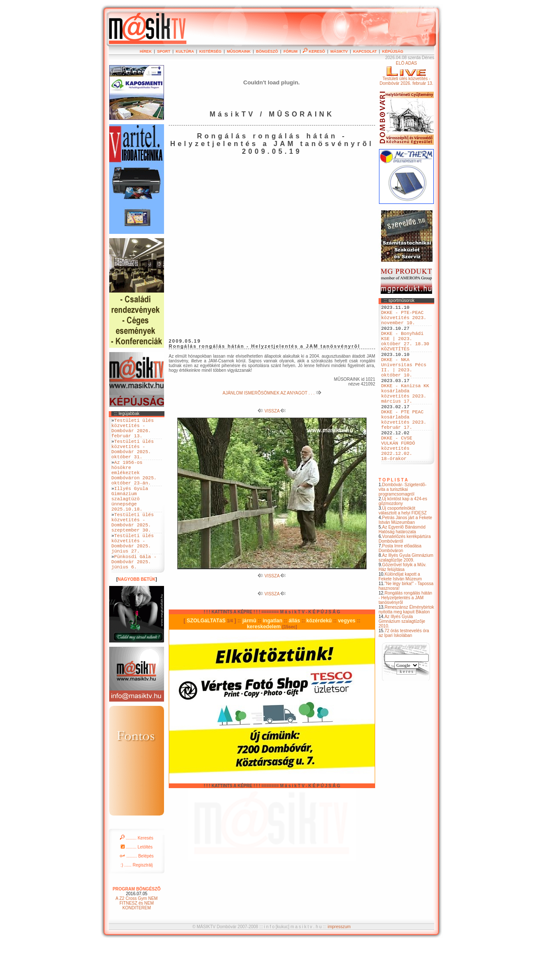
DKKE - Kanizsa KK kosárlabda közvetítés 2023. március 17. (405, 415)
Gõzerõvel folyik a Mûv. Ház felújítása (403, 606)
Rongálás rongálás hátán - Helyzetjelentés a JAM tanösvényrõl (405, 636)
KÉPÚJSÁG (393, 51)
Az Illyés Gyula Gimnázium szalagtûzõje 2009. (406, 596)
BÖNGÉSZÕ (267, 51)
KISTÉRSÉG (210, 51)
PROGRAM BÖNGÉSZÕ (137, 926)
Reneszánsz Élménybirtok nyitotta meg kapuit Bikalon (406, 648)
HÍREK (146, 51)
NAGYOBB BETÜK (137, 617)
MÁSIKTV (339, 51)
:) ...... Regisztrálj (136, 902)
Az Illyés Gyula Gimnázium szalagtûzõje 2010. (402, 660)
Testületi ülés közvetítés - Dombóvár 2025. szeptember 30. (133, 548)
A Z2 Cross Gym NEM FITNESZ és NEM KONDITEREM (137, 940)
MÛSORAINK (239, 51)
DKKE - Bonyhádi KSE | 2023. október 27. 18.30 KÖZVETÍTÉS (405, 350)
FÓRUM (291, 51)
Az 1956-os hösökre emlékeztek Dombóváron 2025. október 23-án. (134, 486)
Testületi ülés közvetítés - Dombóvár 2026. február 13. (133, 431)
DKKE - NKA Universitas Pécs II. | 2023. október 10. (404, 383)
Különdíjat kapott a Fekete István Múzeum (400, 615)
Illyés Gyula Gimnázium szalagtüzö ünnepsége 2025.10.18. (130, 519)
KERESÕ (314, 51)
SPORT (164, 51)
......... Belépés (137, 893)
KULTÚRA (185, 51)
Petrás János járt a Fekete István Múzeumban (405, 559)
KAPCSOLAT (365, 51)
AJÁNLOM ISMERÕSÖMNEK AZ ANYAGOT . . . (272, 393)
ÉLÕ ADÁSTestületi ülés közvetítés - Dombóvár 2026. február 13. (406, 73)
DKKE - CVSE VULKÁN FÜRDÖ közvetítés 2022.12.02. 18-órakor (398, 484)
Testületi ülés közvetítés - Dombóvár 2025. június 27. (133, 574)
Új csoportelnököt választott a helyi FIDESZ (403, 549)
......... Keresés (137, 875)
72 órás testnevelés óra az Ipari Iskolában (404, 672)
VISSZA (272, 411)
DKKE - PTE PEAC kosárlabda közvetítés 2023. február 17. (404, 448)
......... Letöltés (137, 884)
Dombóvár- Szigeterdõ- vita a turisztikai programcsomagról (403, 528)
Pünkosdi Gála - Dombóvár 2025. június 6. (134, 597)
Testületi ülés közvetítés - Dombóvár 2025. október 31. (133, 457)
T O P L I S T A (393, 518)
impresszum (339, 964)
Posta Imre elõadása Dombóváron (400, 587)
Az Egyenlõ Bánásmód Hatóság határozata (402, 568)
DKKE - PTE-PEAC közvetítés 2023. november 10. (404, 321)
